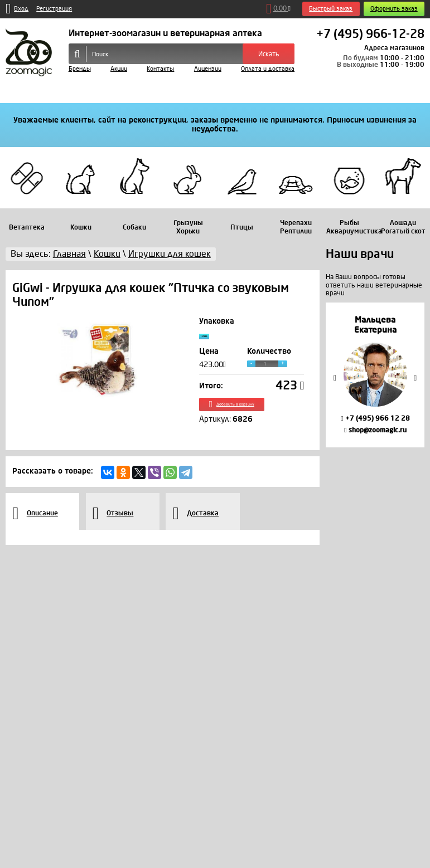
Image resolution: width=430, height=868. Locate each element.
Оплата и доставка (268, 69)
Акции (119, 69)
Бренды (80, 69)
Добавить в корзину (252, 415)
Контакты (160, 69)
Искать (269, 54)
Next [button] (415, 378)
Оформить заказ (394, 9)
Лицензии (208, 69)
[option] (375, 375)
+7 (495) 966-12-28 (370, 35)
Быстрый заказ (331, 9)
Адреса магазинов (394, 48)
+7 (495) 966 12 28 (375, 418)
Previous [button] (335, 378)
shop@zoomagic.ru (375, 430)
